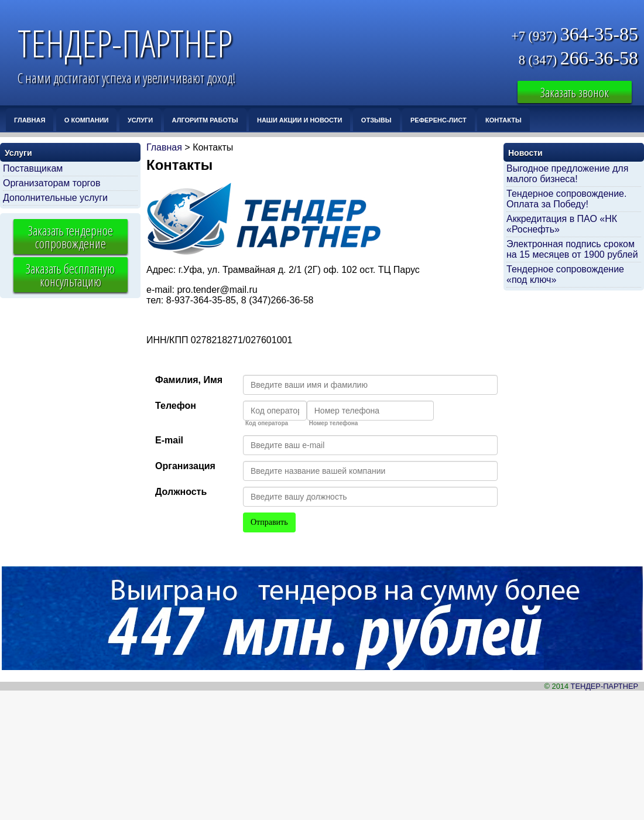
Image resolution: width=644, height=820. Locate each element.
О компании (87, 120)
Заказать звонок (575, 92)
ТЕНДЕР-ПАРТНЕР (125, 43)
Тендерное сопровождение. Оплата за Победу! (566, 199)
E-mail (169, 440)
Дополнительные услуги (55, 198)
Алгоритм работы (205, 120)
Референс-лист (439, 120)
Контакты (503, 120)
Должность (181, 492)
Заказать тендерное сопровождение (71, 237)
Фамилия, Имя (189, 380)
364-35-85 (575, 35)
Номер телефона (334, 423)
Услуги (140, 120)
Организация (185, 466)
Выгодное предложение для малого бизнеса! (567, 174)
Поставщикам (33, 168)
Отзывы (376, 120)
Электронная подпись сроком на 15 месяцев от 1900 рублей (572, 249)
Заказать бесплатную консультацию (70, 275)
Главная (30, 120)
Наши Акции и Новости (299, 120)
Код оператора (267, 423)
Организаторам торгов (52, 183)
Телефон (176, 406)
